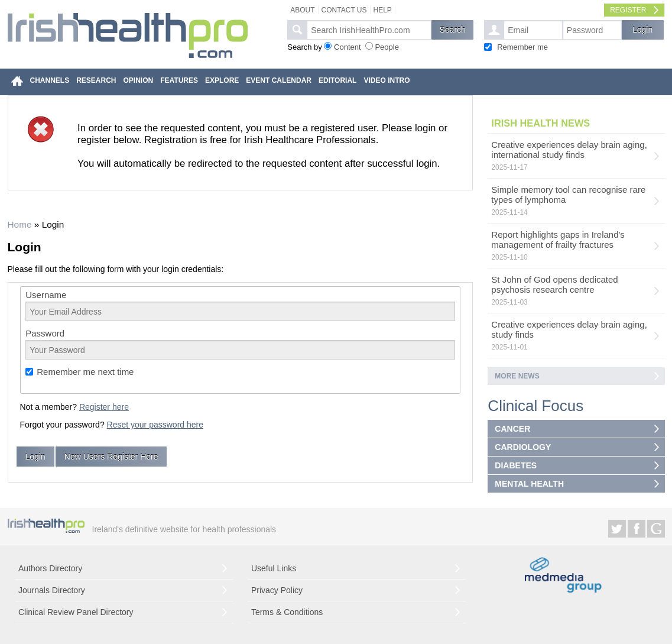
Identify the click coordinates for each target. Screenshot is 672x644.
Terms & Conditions (287, 612)
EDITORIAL (337, 80)
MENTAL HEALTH (529, 484)
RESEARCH (96, 80)
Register (628, 10)
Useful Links (274, 568)
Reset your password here (155, 425)
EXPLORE (222, 80)
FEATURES (179, 80)
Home (20, 224)
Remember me (522, 47)
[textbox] (369, 30)
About (302, 10)
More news (517, 376)
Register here (104, 407)
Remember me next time (85, 372)
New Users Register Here (111, 457)
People (387, 47)
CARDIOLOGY (523, 447)
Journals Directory (52, 590)
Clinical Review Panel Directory (76, 612)
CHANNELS (50, 80)
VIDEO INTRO (387, 80)
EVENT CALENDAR (279, 80)
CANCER (512, 429)
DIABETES (516, 465)
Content (348, 47)
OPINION (139, 80)
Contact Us (344, 10)
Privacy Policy (277, 590)
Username (46, 295)
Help (383, 10)
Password (45, 333)
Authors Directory (50, 568)
